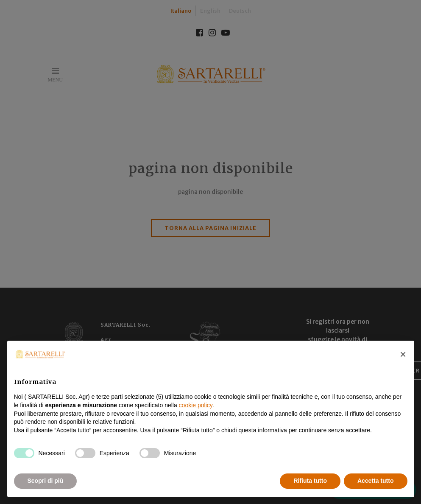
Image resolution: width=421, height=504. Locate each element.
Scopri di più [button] (46, 481)
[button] (403, 354)
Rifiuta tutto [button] (310, 481)
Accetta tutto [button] (376, 481)
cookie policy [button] (196, 405)
